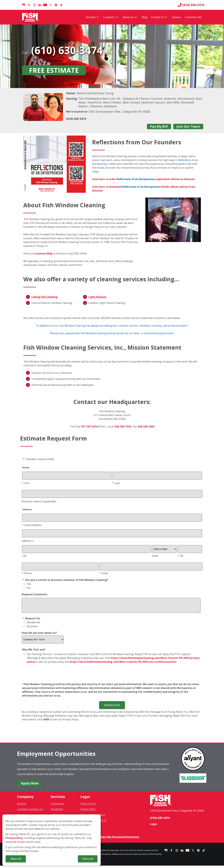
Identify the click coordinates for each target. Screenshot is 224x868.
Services (91, 17)
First (26, 483)
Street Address (32, 525)
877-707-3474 (89, 427)
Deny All (88, 859)
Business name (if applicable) (39, 501)
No (27, 588)
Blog (144, 17)
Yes (27, 584)
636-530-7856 (146, 427)
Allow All (16, 859)
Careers (177, 17)
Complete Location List (30, 811)
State (155, 556)
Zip (180, 556)
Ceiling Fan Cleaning (44, 297)
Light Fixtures (97, 297)
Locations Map (43, 253)
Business (31, 629)
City (24, 556)
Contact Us (158, 17)
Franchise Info (193, 17)
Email (104, 573)
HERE (46, 722)
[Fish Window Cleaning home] (31, 17)
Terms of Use (88, 806)
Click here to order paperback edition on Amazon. (144, 179)
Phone (27, 573)
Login (154, 826)
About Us (128, 17)
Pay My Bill (159, 126)
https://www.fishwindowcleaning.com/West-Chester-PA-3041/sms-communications (123, 664)
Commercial (57, 806)
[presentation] (112, 676)
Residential (32, 625)
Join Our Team (188, 126)
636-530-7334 (123, 427)
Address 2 (28, 541)
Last (116, 483)
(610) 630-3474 (191, 5)
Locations (109, 17)
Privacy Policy (88, 811)
